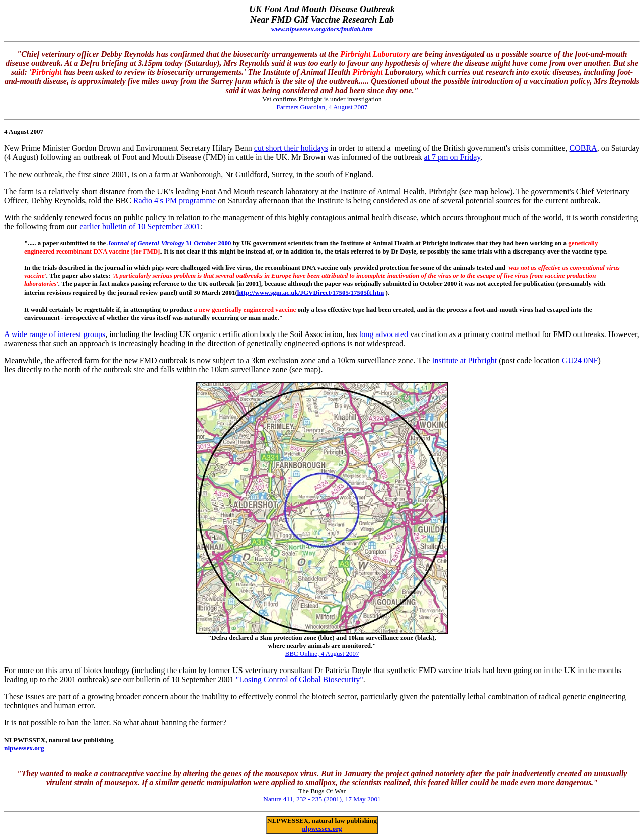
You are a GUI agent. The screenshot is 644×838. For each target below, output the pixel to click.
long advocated (385, 334)
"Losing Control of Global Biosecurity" (300, 679)
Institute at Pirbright (464, 360)
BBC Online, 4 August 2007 (322, 654)
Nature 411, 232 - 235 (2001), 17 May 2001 (322, 799)
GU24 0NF (580, 360)
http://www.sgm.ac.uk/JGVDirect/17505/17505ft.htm (311, 292)
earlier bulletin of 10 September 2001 (140, 227)
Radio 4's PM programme (175, 200)
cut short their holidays (291, 148)
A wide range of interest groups (55, 334)
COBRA (583, 148)
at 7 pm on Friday (453, 157)
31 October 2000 (170, 243)
